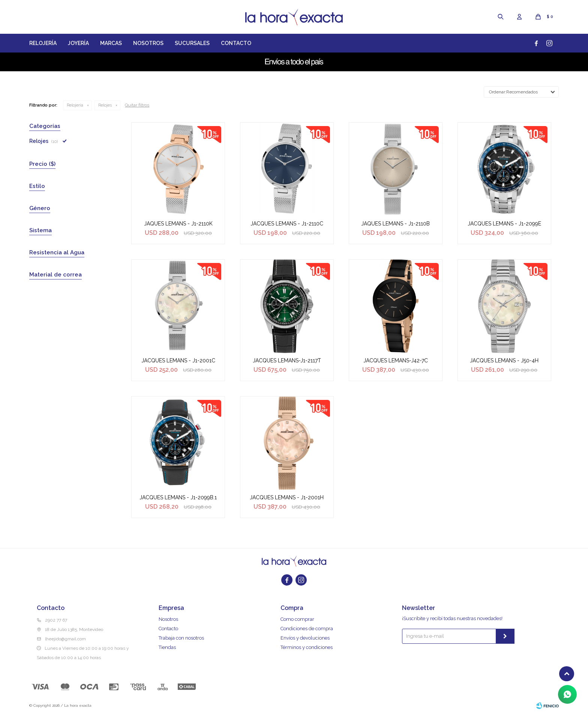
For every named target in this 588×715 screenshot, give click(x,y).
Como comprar (297, 619)
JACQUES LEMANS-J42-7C (396, 361)
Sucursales (192, 43)
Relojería (43, 43)
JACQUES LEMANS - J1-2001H (287, 497)
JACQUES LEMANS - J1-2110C (287, 224)
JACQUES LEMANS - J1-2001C (178, 361)
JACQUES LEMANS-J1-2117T (287, 361)
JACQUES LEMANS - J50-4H (504, 361)
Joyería (78, 43)
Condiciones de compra (307, 629)
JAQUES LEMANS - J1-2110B (395, 224)
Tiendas (167, 647)
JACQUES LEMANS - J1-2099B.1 (178, 497)
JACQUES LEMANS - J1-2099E (504, 224)
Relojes (105, 105)
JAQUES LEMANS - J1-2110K (178, 224)
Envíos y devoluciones (305, 638)
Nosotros (148, 43)
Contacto (236, 43)
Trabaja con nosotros (181, 638)
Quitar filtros (137, 105)
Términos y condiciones (307, 647)
